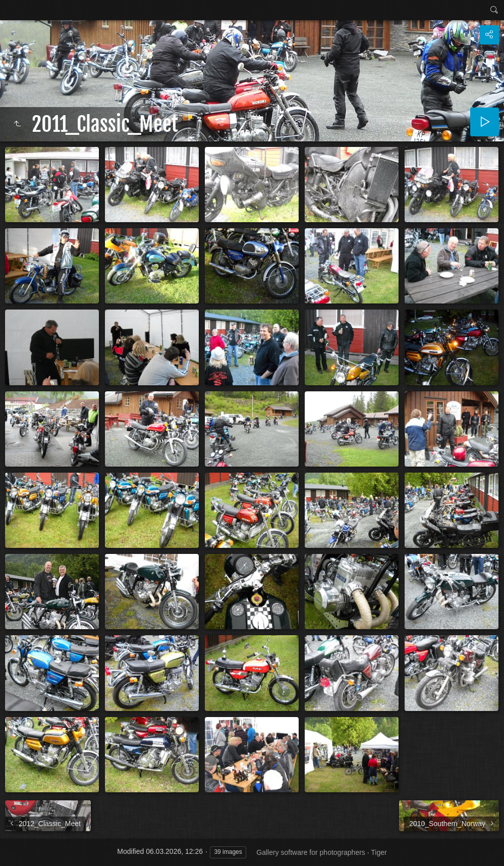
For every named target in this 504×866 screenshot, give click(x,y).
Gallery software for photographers (311, 852)
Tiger (379, 852)
